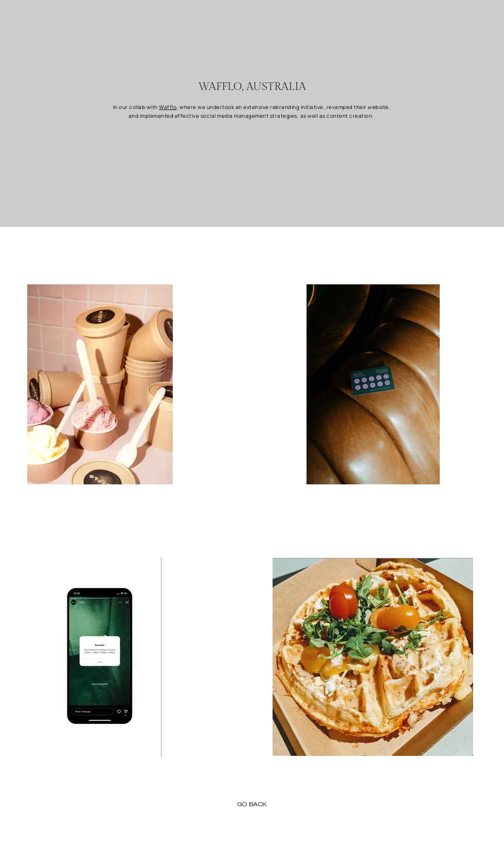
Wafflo (168, 107)
